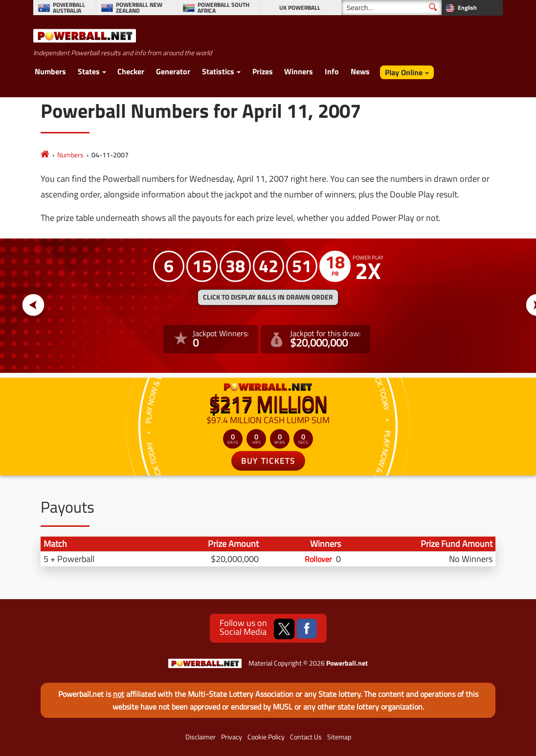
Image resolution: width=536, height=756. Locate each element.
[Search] (391, 8)
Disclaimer (201, 737)
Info (332, 71)
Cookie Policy (266, 737)
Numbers (50, 71)
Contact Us (306, 737)
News (360, 71)
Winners (299, 71)
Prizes (263, 71)
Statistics (218, 71)
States (89, 71)
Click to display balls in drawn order (268, 297)
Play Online (404, 72)
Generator (173, 71)
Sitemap (339, 737)
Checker (131, 71)
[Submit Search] (433, 7)
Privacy (232, 737)
